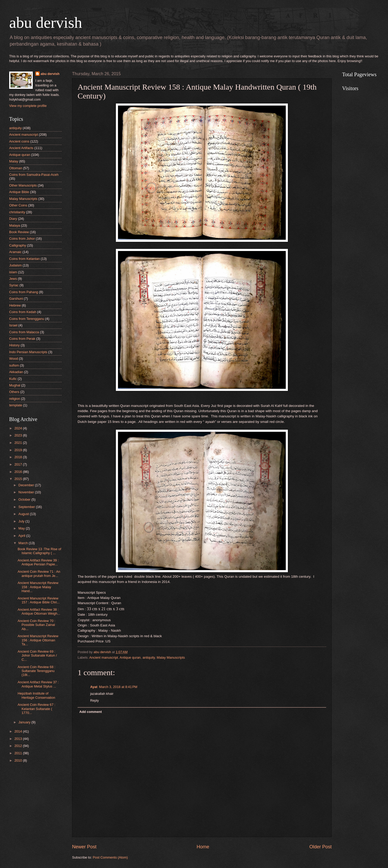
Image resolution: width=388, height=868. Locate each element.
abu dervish (46, 23)
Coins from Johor (22, 239)
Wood (14, 359)
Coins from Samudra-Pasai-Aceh (34, 175)
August (24, 514)
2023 (19, 435)
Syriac (14, 285)
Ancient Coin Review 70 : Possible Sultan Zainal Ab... (36, 625)
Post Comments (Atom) (110, 857)
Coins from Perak (22, 339)
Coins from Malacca (24, 332)
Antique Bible (19, 192)
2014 (19, 731)
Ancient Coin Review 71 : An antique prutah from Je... (39, 574)
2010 (19, 760)
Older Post (320, 847)
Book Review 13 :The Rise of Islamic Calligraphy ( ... (39, 551)
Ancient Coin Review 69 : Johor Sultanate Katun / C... (37, 656)
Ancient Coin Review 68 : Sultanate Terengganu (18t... (36, 671)
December (27, 485)
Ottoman (16, 168)
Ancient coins (19, 141)
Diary (13, 219)
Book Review (19, 232)
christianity (17, 212)
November (27, 492)
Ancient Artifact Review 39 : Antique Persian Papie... (38, 562)
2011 (19, 753)
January (25, 722)
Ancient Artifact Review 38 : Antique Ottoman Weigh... (39, 612)
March (23, 543)
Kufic (13, 379)
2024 (19, 428)
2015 (19, 479)
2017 (19, 464)
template (16, 405)
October (25, 499)
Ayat (94, 687)
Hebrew (15, 305)
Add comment (90, 712)
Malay (14, 161)
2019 (19, 450)
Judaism (15, 265)
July (22, 521)
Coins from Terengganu (27, 319)
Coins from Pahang (24, 292)
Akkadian (16, 372)
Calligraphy (18, 245)
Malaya (15, 225)
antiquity (149, 657)
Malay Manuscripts (171, 657)
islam (13, 272)
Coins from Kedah (23, 312)
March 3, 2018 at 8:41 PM (118, 687)
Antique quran (130, 657)
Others (14, 392)
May (22, 528)
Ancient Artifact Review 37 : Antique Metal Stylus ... (38, 684)
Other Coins (18, 205)
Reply (95, 700)
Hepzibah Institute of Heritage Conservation (36, 695)
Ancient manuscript (104, 657)
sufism (14, 365)
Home (203, 847)
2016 (19, 472)
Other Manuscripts (23, 185)
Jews (13, 279)
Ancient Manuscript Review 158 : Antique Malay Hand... (38, 587)
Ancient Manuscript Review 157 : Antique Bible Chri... (39, 600)
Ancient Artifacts (21, 148)
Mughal (15, 385)
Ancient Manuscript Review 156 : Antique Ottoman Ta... (38, 640)
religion (15, 399)
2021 (19, 443)
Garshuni (16, 299)
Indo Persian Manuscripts (28, 352)
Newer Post (84, 847)
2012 (19, 746)
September (27, 507)
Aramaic (15, 252)
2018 (19, 457)
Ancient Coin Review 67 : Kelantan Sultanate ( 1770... (36, 709)
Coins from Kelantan (25, 259)
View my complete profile (28, 106)
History (14, 345)
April (22, 536)
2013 (19, 739)
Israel (13, 325)
